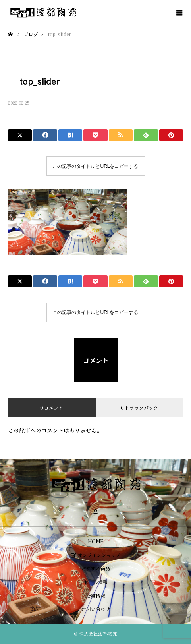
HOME (95, 541)
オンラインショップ (95, 555)
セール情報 (96, 582)
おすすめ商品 (96, 568)
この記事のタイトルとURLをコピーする (95, 166)
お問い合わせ (96, 609)
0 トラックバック (139, 408)
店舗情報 (96, 595)
